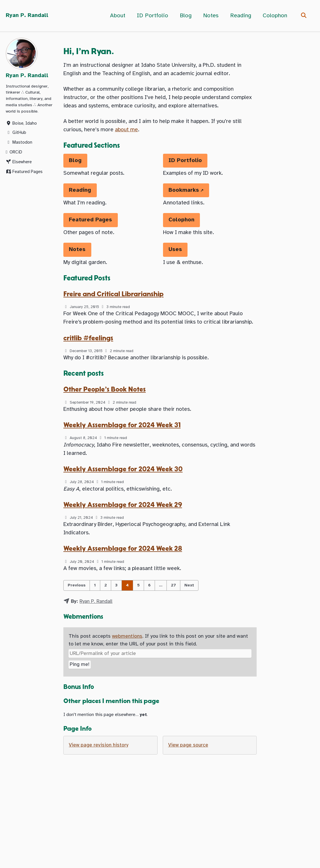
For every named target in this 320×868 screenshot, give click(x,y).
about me (130, 133)
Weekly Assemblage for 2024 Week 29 (124, 525)
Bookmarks (184, 195)
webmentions (128, 659)
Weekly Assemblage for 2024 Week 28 (124, 570)
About (117, 16)
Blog (185, 16)
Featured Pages (24, 173)
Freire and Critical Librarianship (115, 301)
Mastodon (19, 144)
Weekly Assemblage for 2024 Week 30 (124, 488)
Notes (210, 16)
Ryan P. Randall (28, 16)
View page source (189, 769)
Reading (240, 16)
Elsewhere (19, 163)
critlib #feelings (89, 354)
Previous (77, 607)
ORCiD (14, 154)
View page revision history (100, 769)
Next (189, 607)
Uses (176, 256)
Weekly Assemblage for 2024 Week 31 (123, 443)
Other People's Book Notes (106, 407)
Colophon (274, 16)
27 (173, 607)
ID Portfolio (152, 16)
